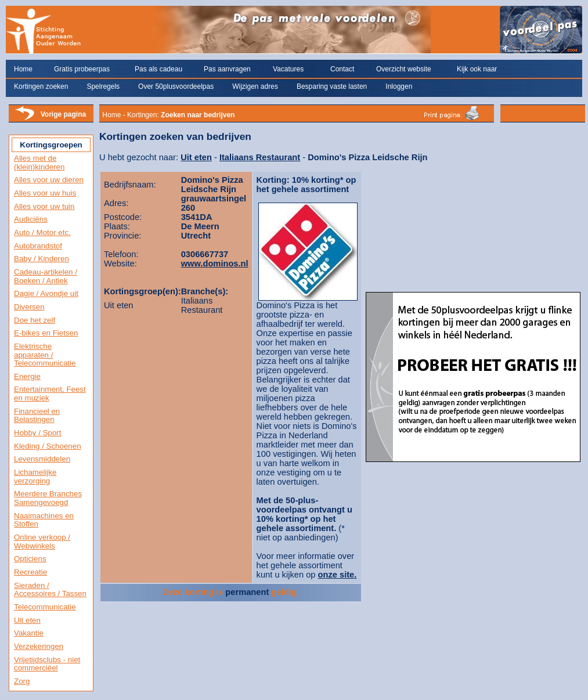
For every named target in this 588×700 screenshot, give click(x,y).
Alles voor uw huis (45, 193)
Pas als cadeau (158, 69)
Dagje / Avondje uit (46, 293)
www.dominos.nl (215, 264)
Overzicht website (404, 69)
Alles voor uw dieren (49, 180)
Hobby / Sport (38, 433)
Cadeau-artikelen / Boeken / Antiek (46, 276)
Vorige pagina (63, 114)
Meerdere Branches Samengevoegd (48, 498)
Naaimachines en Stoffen (44, 520)
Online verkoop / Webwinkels (42, 542)
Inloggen (399, 86)
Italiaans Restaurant (260, 157)
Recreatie (30, 572)
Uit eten (27, 620)
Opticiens (30, 559)
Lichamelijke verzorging (35, 477)
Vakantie (29, 633)
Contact (342, 69)
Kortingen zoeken (41, 86)
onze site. (338, 575)
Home (23, 69)
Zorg (22, 681)
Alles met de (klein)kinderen (39, 163)
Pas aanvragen (227, 69)
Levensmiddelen (42, 459)
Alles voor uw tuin (44, 206)
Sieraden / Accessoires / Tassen (50, 590)
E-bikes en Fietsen (46, 333)
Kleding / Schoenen (48, 446)
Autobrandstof (38, 246)
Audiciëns (31, 219)
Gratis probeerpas (82, 69)
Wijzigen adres (255, 86)
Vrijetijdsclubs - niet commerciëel (47, 664)
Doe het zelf (35, 320)
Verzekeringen (39, 646)
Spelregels (103, 86)
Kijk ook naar (477, 69)
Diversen (29, 307)
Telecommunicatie (45, 607)
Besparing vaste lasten (332, 86)
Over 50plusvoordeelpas (176, 86)
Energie (27, 376)
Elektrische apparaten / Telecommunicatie (45, 355)
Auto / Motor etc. (42, 232)
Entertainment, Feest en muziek (50, 394)
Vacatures (288, 69)
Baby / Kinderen (42, 259)
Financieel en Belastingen (37, 416)
